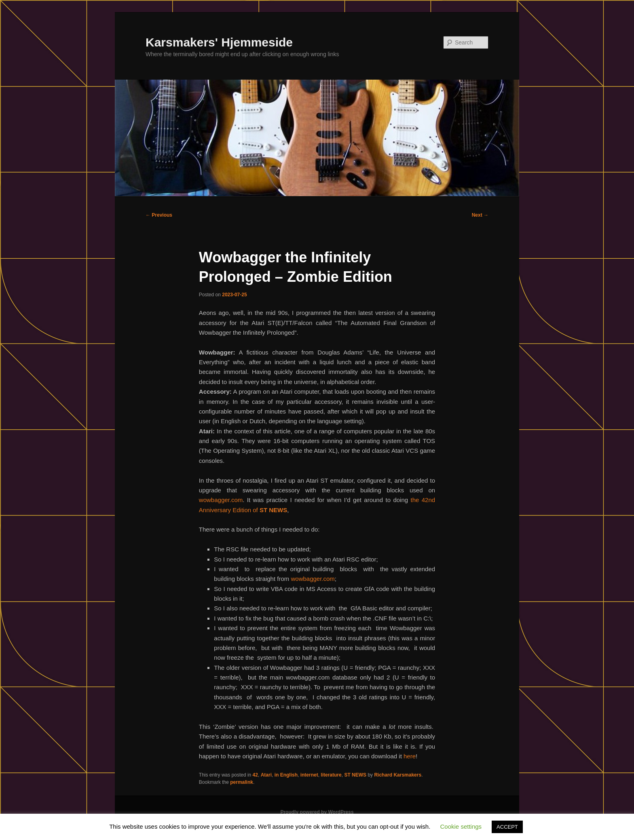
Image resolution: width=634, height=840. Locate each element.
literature (331, 775)
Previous (159, 215)
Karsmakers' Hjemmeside (219, 42)
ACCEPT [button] (507, 827)
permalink (242, 782)
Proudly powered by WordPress (317, 812)
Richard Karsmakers (398, 775)
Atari (266, 775)
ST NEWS (355, 775)
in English (286, 775)
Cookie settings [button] (461, 826)
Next (480, 215)
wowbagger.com (221, 500)
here (410, 756)
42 (255, 775)
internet (309, 775)
